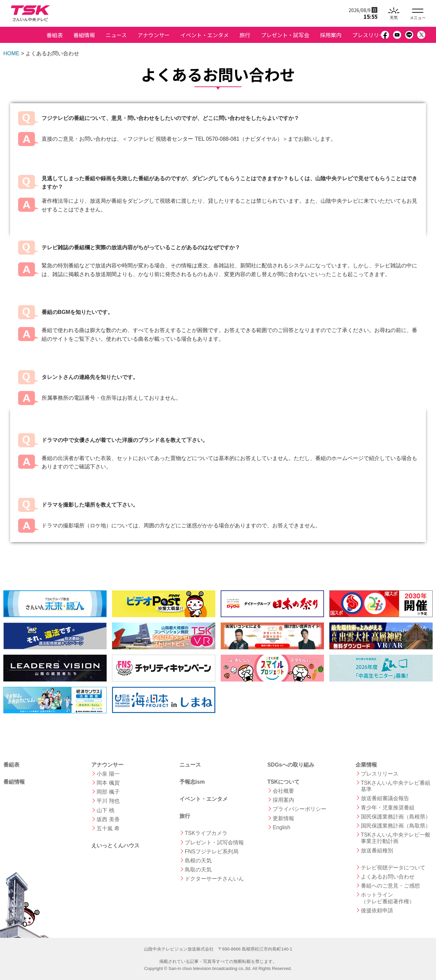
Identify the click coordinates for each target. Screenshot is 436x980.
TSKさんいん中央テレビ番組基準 (396, 786)
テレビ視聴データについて (393, 868)
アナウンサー (154, 35)
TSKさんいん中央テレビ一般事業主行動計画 (396, 838)
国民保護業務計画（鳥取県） (396, 826)
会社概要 (283, 791)
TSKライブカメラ (206, 833)
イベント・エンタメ (205, 35)
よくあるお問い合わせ (388, 877)
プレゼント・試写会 (285, 35)
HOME (11, 53)
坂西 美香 (108, 819)
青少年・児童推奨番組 (388, 808)
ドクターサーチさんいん (214, 879)
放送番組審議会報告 (385, 798)
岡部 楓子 (108, 792)
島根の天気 (198, 861)
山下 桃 (105, 810)
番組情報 (84, 35)
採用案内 (331, 35)
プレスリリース (371, 35)
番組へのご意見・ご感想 (390, 886)
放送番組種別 (377, 851)
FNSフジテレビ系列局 (212, 852)
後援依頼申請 (377, 910)
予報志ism (192, 782)
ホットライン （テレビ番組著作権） (388, 898)
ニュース (116, 35)
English (281, 827)
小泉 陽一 (108, 774)
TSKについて (283, 782)
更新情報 (283, 818)
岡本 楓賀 (108, 783)
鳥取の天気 (198, 870)
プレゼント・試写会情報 (214, 842)
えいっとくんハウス (115, 845)
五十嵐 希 (108, 828)
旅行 (245, 35)
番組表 (55, 35)
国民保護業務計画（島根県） (396, 817)
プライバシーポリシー (299, 809)
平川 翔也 (108, 801)
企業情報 (366, 765)
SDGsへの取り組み (291, 765)
